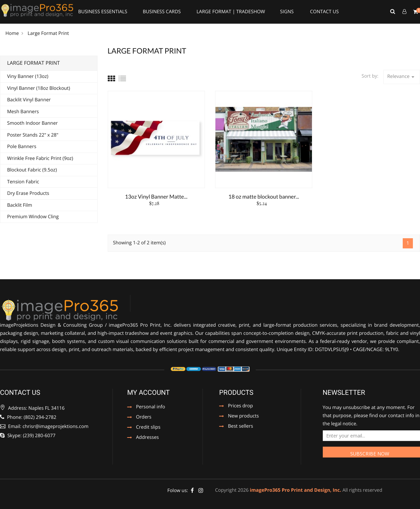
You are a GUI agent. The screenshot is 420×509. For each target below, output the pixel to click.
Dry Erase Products (28, 193)
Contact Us (324, 12)
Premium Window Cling (33, 217)
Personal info (151, 407)
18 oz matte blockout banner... (264, 197)
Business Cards (162, 12)
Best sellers (240, 427)
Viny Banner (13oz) (28, 76)
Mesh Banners (23, 112)
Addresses (148, 438)
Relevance (402, 77)
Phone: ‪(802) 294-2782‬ (28, 417)
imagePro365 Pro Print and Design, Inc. (296, 490)
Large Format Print (34, 63)
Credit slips (148, 428)
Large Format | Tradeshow (231, 12)
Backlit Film (20, 205)
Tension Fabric (23, 182)
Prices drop (240, 406)
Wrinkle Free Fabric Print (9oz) (40, 158)
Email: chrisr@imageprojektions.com (44, 426)
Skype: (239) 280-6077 (28, 436)
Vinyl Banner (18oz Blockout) (39, 88)
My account (149, 392)
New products (243, 416)
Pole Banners (22, 147)
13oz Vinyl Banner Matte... (156, 197)
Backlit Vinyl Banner (29, 100)
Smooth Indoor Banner (33, 123)
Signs (287, 12)
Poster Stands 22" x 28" (33, 135)
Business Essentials (103, 12)
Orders (144, 418)
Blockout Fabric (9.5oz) (32, 170)
